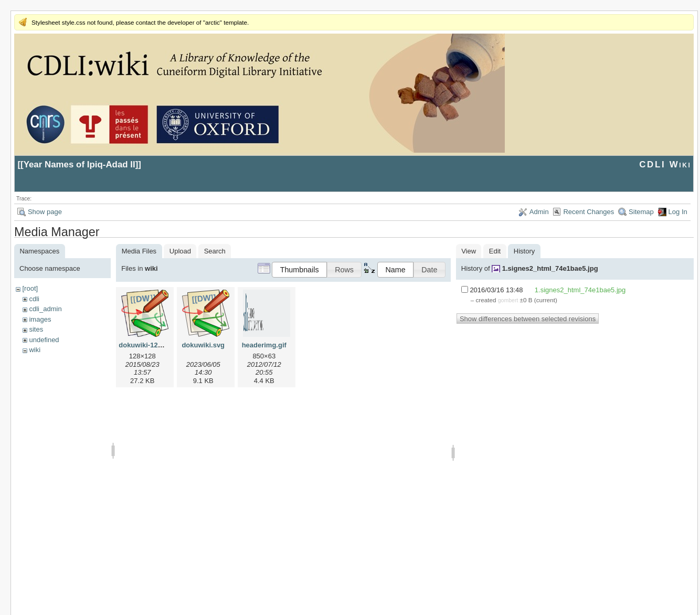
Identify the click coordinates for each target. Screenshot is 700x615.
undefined (44, 340)
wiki (35, 350)
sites (36, 329)
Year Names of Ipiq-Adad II (79, 165)
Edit (495, 251)
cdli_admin (45, 309)
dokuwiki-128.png (147, 345)
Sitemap (641, 212)
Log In (678, 212)
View (469, 251)
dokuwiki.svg (203, 345)
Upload (180, 251)
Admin (539, 212)
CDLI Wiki (665, 165)
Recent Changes (588, 212)
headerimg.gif (264, 345)
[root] (30, 288)
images (40, 319)
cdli (34, 299)
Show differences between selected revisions (528, 319)
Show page (45, 212)
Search (215, 251)
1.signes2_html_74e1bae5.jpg (550, 268)
